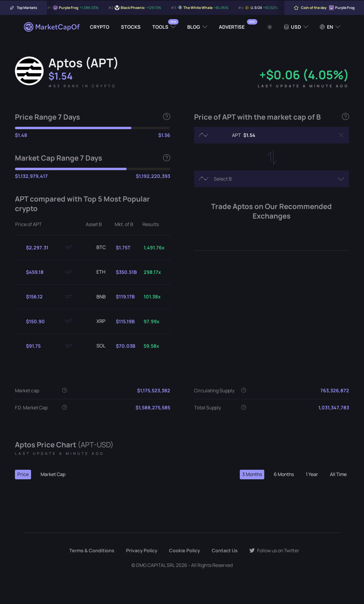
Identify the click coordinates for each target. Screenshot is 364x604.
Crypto (100, 27)
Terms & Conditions (91, 551)
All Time (338, 475)
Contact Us (224, 551)
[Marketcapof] (52, 27)
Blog (194, 27)
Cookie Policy (184, 551)
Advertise (232, 27)
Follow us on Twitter (274, 551)
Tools (160, 27)
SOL (96, 346)
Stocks (131, 27)
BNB (96, 297)
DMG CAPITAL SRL (156, 565)
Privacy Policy (141, 551)
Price (23, 475)
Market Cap (53, 475)
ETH (96, 272)
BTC (96, 248)
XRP (96, 321)
